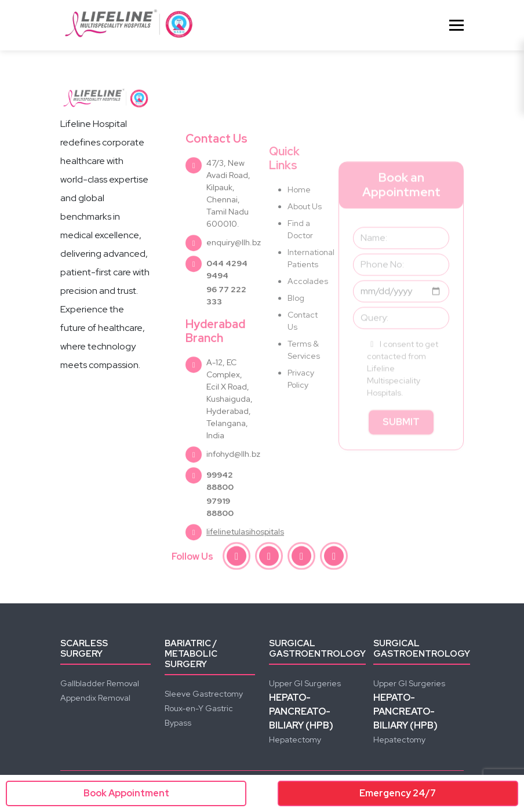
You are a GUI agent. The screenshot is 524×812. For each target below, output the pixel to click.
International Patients (306, 288)
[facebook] (236, 558)
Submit (401, 449)
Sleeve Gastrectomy (204, 694)
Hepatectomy (295, 740)
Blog (296, 327)
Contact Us (303, 350)
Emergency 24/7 (398, 793)
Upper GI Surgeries (305, 683)
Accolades (306, 311)
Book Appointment (126, 793)
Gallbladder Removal (100, 683)
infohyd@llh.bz (233, 478)
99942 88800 (220, 505)
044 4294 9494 (227, 293)
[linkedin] (334, 558)
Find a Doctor (300, 259)
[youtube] (301, 558)
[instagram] (269, 558)
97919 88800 (220, 531)
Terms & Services (304, 379)
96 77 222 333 (226, 319)
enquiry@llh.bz (234, 266)
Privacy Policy (301, 408)
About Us (305, 236)
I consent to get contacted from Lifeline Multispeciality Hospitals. (403, 395)
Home (299, 219)
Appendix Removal (95, 698)
